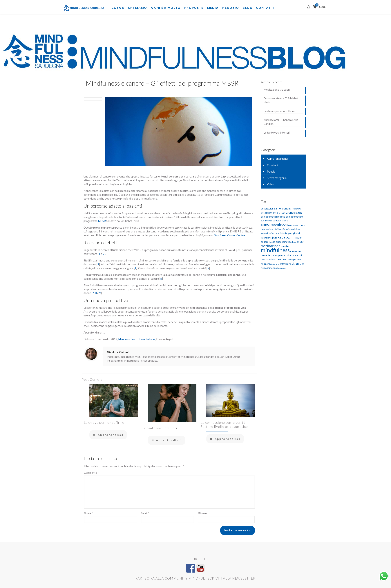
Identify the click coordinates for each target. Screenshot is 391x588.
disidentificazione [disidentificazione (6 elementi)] (283, 229)
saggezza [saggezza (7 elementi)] (266, 264)
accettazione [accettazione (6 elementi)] (268, 209)
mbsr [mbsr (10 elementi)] (301, 242)
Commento (91, 473)
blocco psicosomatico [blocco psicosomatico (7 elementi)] (290, 217)
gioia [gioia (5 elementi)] (290, 233)
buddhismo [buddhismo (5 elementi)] (266, 221)
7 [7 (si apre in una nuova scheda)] (93, 293)
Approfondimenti (277, 159)
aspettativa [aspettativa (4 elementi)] (296, 209)
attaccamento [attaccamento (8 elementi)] (269, 213)
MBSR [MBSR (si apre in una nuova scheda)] (102, 221)
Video (270, 184)
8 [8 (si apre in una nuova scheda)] (96, 293)
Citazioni (272, 165)
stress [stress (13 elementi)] (296, 263)
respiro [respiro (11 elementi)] (282, 259)
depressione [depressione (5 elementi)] (267, 229)
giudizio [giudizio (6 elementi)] (297, 233)
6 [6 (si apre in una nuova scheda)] (161, 279)
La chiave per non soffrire (104, 422)
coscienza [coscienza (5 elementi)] (293, 225)
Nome (88, 513)
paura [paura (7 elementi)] (274, 255)
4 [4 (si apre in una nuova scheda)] (135, 268)
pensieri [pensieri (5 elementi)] (282, 255)
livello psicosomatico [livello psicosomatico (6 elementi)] (280, 242)
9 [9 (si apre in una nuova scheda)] (100, 293)
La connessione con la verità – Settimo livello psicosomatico (224, 424)
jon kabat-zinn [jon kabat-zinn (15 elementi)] (283, 237)
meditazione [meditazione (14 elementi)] (271, 246)
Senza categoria (277, 178)
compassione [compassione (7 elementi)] (280, 220)
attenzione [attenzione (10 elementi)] (286, 213)
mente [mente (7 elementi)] (285, 246)
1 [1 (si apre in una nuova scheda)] (99, 254)
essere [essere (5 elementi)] (276, 233)
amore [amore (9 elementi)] (279, 208)
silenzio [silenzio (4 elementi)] (276, 264)
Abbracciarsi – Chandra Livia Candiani (281, 122)
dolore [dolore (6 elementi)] (297, 229)
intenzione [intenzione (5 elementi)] (266, 238)
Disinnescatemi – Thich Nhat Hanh (281, 100)
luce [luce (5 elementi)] (294, 242)
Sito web (203, 513)
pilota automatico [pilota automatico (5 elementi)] (295, 255)
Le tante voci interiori (160, 428)
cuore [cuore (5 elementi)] (302, 225)
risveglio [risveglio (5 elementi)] (292, 260)
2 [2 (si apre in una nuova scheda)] (104, 254)
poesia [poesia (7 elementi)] (265, 259)
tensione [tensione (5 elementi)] (282, 268)
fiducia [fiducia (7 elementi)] (283, 233)
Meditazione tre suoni (277, 89)
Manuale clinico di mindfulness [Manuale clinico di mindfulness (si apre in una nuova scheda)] (137, 339)
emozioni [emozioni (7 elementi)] (266, 233)
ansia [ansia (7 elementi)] (287, 208)
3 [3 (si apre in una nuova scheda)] (98, 264)
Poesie (271, 171)
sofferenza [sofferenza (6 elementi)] (285, 264)
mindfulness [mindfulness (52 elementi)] (275, 250)
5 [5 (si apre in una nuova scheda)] (208, 268)
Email (145, 513)
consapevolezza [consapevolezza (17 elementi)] (274, 224)
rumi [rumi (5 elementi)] (299, 260)
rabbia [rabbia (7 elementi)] (273, 259)
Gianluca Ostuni (118, 352)
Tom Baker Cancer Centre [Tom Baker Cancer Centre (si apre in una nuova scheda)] (229, 235)
